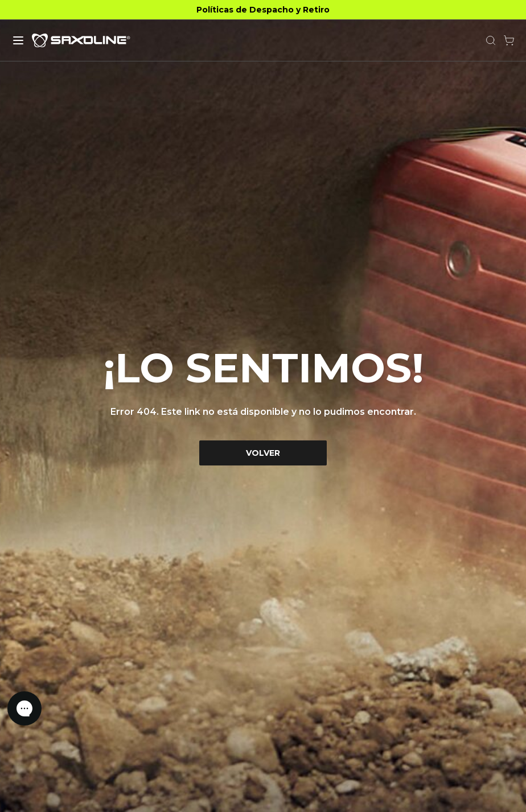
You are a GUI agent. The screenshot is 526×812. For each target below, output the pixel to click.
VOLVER (263, 453)
